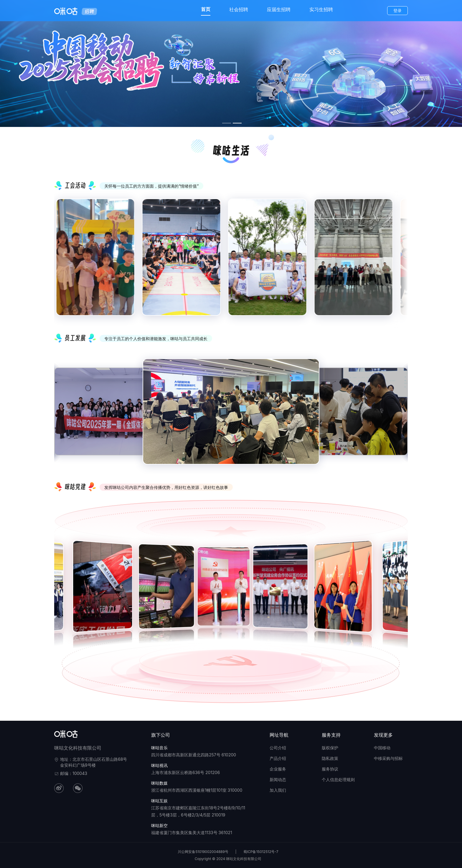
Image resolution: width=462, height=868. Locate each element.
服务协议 (330, 769)
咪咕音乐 (159, 748)
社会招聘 (239, 9)
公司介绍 (278, 748)
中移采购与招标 (388, 758)
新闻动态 (278, 779)
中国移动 (382, 748)
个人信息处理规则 (338, 779)
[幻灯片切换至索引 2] (237, 123)
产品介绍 (278, 758)
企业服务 (278, 769)
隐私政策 (330, 758)
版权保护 (330, 748)
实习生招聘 (321, 9)
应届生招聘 (279, 9)
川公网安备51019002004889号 (203, 852)
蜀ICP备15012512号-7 (261, 852)
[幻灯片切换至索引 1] (227, 123)
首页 (206, 9)
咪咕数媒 (159, 783)
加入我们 (278, 790)
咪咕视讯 (159, 765)
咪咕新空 (159, 825)
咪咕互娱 (159, 801)
